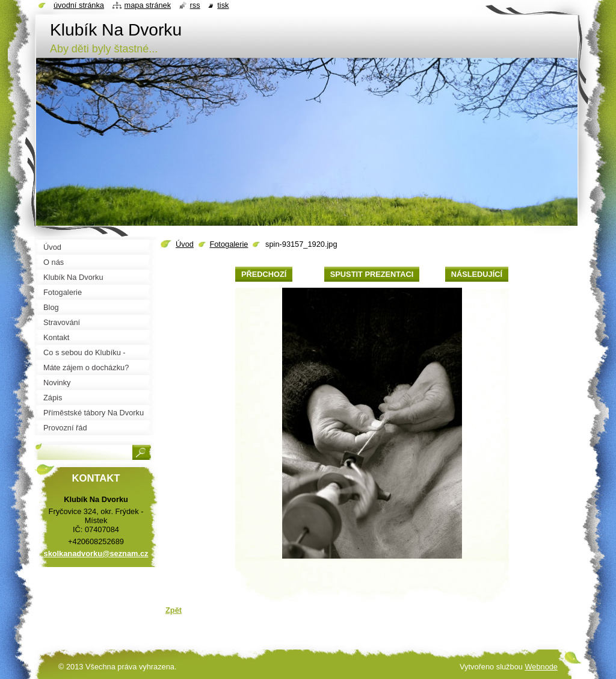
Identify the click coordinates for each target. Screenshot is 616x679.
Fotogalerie (229, 244)
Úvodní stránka (79, 5)
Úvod (185, 244)
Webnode (541, 667)
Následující (477, 274)
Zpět (174, 610)
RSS (195, 5)
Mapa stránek (148, 5)
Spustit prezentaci (372, 274)
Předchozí (264, 274)
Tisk (223, 5)
